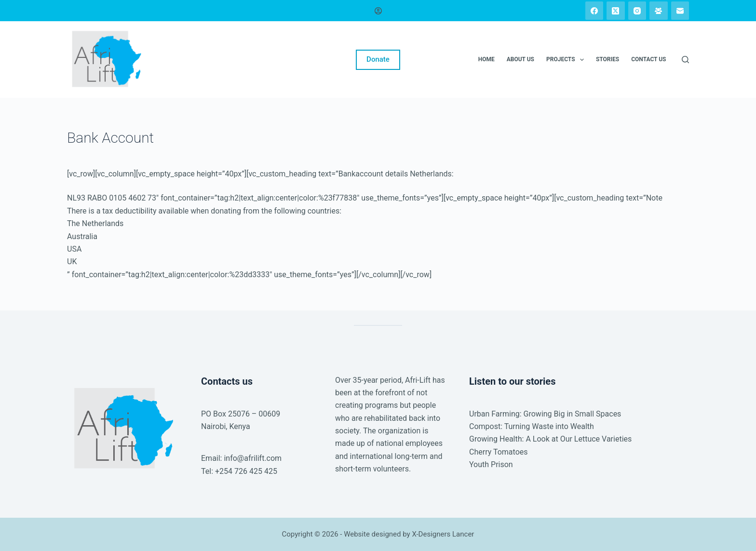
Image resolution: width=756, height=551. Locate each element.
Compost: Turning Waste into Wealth (532, 426)
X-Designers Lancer (443, 534)
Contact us (648, 59)
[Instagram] (637, 11)
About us (520, 59)
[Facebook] (594, 11)
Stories (607, 59)
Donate (378, 59)
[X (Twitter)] (616, 11)
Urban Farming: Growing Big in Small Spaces (545, 414)
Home (486, 59)
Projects (567, 60)
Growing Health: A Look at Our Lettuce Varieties (550, 439)
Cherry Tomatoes (499, 452)
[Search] (685, 60)
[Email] (680, 11)
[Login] (378, 11)
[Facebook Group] (659, 11)
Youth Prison (491, 464)
